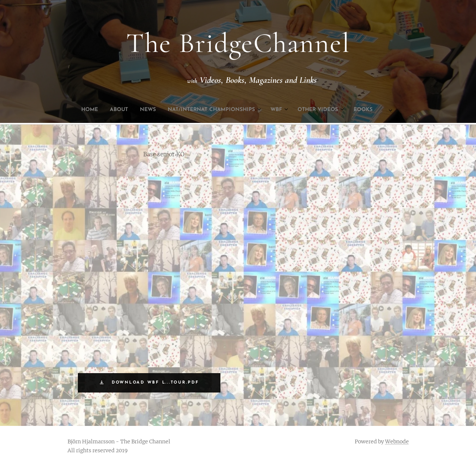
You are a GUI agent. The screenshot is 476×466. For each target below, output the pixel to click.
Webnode (397, 441)
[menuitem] (182, 110)
